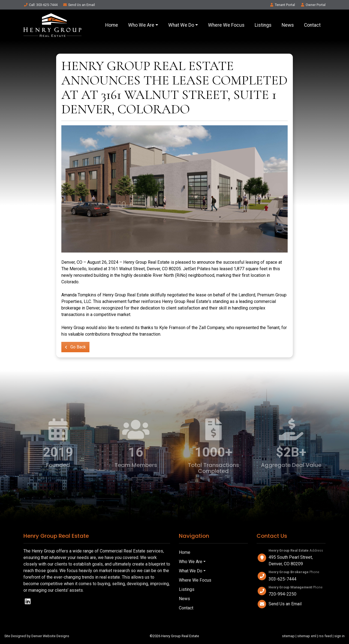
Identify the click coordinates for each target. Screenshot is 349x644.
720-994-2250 (282, 594)
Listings (263, 25)
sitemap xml (307, 636)
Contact (312, 25)
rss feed (325, 636)
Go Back (75, 347)
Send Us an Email (285, 604)
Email (79, 5)
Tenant (282, 5)
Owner (313, 5)
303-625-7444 (282, 579)
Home (112, 25)
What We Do (181, 25)
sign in (339, 636)
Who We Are (141, 25)
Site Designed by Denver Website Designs (37, 636)
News (288, 25)
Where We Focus (226, 25)
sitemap (288, 636)
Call (40, 5)
